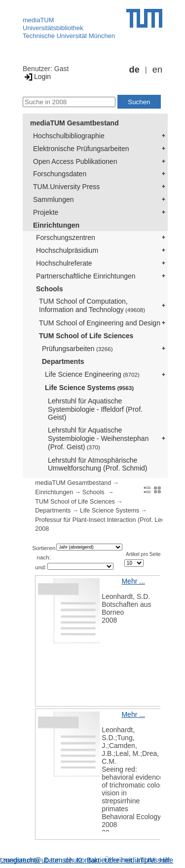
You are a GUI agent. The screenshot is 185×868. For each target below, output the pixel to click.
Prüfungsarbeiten (77, 349)
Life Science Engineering (92, 374)
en (157, 70)
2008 (42, 529)
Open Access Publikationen (75, 161)
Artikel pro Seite (143, 554)
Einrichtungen (56, 225)
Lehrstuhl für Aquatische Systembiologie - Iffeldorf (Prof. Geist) (95, 409)
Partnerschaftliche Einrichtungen (86, 276)
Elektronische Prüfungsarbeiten (81, 149)
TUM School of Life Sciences (86, 336)
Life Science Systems (89, 388)
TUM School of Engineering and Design (100, 323)
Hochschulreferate (64, 263)
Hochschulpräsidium (67, 250)
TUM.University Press (66, 187)
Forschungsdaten (60, 174)
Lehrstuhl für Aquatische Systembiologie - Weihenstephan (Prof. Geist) (98, 438)
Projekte (46, 212)
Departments (63, 361)
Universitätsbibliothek (53, 28)
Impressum (154, 860)
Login (37, 77)
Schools (49, 289)
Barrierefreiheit (110, 860)
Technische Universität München (69, 36)
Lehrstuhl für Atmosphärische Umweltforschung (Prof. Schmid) (98, 464)
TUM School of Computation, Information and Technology (92, 305)
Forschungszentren (66, 237)
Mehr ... (133, 581)
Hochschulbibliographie (69, 136)
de (134, 70)
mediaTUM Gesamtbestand (74, 123)
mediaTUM (38, 20)
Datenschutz (63, 860)
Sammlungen (54, 199)
